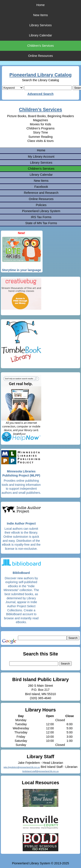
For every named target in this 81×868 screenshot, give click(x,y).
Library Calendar (40, 35)
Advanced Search (40, 94)
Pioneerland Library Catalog (41, 75)
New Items (41, 15)
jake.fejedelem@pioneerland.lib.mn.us (22, 767)
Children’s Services (40, 46)
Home (40, 5)
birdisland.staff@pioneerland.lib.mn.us (41, 771)
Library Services (40, 25)
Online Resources (40, 56)
